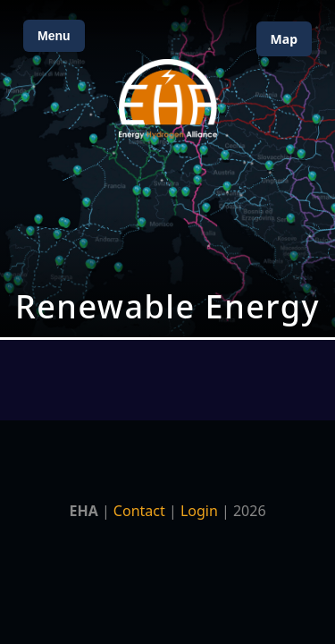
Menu (54, 36)
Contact (139, 511)
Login (199, 511)
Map (284, 39)
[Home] (168, 99)
